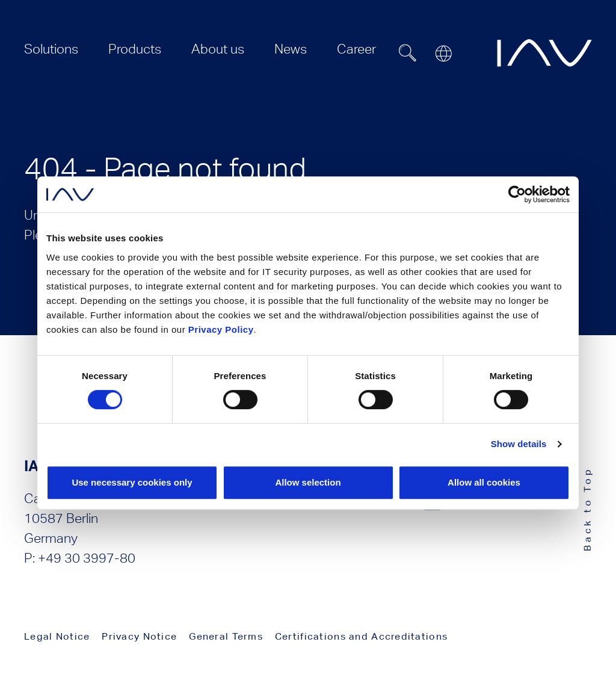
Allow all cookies (484, 482)
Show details (519, 444)
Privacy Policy (221, 329)
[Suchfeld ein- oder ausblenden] (408, 53)
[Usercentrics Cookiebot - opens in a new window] (517, 194)
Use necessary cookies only (132, 482)
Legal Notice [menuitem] (57, 636)
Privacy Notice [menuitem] (139, 636)
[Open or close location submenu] (443, 54)
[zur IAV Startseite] (544, 53)
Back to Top (587, 509)
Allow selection (308, 482)
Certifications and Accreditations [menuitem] (361, 636)
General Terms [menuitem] (226, 636)
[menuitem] (51, 49)
